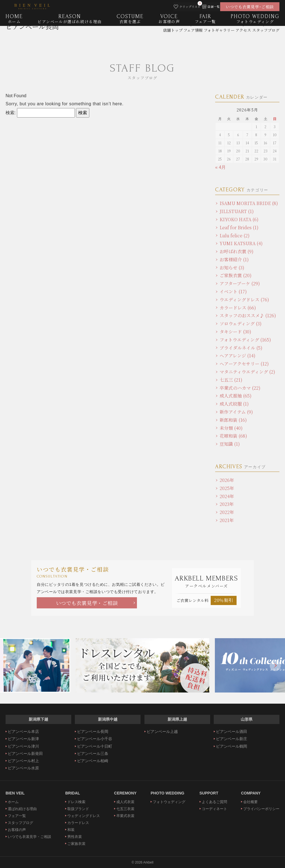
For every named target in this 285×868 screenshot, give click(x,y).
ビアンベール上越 (162, 732)
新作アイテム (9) (236, 412)
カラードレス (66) (238, 308)
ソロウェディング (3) (241, 324)
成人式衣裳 (125, 802)
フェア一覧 (17, 816)
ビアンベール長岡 (32, 38)
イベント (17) (233, 292)
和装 (71, 830)
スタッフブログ (20, 823)
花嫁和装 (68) (233, 436)
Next (275, 665)
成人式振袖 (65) (236, 396)
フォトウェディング (169, 802)
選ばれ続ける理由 (22, 809)
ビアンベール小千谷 (95, 739)
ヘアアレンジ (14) (238, 356)
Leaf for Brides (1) (239, 227)
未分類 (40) (231, 428)
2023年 (227, 504)
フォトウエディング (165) (245, 340)
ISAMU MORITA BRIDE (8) (249, 203)
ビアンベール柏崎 (93, 761)
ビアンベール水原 (23, 768)
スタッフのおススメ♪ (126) (248, 315)
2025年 (227, 488)
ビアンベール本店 (23, 732)
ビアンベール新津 (23, 739)
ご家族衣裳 (76, 844)
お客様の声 (17, 830)
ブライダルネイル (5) (241, 348)
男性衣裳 (75, 837)
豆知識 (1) (230, 444)
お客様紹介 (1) (234, 259)
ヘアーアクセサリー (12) (244, 364)
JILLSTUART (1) (237, 211)
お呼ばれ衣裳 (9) (237, 251)
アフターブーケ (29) (240, 283)
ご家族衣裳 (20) (236, 275)
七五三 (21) (231, 380)
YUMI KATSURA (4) (241, 243)
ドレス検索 (76, 802)
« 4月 (220, 167)
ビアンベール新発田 (25, 754)
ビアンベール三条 (93, 754)
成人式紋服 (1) (234, 404)
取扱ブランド (78, 809)
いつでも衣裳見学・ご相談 (87, 603)
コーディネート (214, 809)
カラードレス (78, 823)
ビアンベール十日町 (95, 746)
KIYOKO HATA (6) (239, 219)
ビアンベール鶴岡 (232, 746)
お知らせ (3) (232, 268)
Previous (10, 665)
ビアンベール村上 (23, 761)
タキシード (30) (235, 332)
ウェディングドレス (84, 816)
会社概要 (250, 802)
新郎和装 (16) (233, 420)
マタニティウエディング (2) (247, 372)
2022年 (227, 512)
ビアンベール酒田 (232, 732)
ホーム (13, 802)
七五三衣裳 (125, 809)
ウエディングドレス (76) (244, 300)
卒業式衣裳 (125, 816)
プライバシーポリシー (261, 809)
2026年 (227, 480)
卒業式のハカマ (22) (240, 388)
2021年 (227, 520)
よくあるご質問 (214, 802)
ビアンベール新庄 (232, 739)
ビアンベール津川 (23, 746)
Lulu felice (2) (235, 236)
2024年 (227, 496)
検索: (11, 113)
